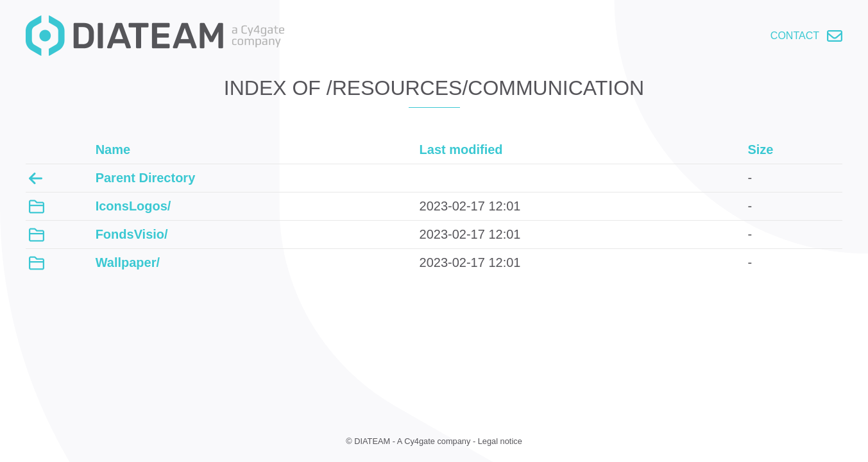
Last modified (461, 150)
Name (113, 150)
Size (760, 150)
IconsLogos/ (133, 206)
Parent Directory (146, 178)
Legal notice (500, 441)
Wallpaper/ (128, 262)
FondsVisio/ (132, 234)
